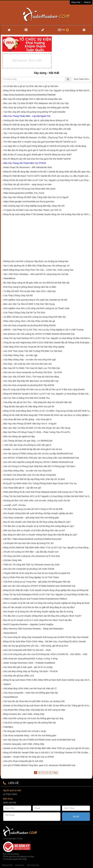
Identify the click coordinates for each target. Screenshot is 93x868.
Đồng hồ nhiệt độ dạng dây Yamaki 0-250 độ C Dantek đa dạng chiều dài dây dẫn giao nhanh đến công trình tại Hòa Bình (48, 172)
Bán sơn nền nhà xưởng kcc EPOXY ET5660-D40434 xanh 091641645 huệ (39, 586)
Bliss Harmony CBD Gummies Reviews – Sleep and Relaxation (33, 629)
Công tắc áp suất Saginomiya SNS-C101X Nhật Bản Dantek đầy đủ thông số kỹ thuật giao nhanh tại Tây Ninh (48, 342)
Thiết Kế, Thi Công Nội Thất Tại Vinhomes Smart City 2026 (31, 565)
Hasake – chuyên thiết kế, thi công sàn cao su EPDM (29, 757)
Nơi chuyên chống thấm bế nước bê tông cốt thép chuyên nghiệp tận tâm (38, 513)
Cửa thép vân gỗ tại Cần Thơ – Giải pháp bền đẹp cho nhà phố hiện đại (37, 402)
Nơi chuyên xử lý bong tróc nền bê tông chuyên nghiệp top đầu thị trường (38, 612)
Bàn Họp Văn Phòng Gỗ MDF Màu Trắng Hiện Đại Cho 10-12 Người (36, 197)
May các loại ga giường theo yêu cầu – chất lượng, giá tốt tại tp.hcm (36, 646)
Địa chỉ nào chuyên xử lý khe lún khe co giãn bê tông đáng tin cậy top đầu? (39, 607)
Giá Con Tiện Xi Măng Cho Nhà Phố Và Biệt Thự (27, 398)
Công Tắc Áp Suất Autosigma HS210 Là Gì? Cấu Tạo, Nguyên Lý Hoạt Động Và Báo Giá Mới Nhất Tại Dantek (48, 594)
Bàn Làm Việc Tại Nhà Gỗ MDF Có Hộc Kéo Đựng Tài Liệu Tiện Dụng (37, 428)
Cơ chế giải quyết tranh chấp (15, 859)
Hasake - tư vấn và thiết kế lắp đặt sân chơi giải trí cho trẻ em (33, 449)
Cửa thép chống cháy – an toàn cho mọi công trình (27, 471)
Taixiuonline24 (10, 633)
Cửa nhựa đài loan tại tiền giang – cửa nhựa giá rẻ (27, 419)
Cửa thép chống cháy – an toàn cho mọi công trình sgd (29, 360)
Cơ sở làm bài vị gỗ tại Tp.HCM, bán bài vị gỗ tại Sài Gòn (31, 86)
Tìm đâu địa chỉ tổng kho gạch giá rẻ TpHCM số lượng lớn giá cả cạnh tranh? (40, 150)
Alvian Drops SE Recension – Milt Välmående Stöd (28, 167)
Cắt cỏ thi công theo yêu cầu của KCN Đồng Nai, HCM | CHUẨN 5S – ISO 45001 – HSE (45, 654)
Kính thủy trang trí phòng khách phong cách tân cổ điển (30, 287)
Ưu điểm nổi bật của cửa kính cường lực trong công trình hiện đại (35, 317)
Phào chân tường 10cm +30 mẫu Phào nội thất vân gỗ (29, 321)
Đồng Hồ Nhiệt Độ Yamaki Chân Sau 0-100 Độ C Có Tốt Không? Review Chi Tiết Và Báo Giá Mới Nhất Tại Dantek (48, 753)
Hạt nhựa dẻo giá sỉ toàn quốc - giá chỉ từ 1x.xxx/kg (28, 667)
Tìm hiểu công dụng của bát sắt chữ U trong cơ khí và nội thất (33, 509)
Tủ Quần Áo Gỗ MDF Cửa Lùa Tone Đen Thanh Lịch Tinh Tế (32, 210)
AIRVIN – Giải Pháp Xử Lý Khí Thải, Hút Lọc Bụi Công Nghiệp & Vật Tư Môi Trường (43, 330)
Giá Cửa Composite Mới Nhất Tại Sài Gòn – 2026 (27, 650)
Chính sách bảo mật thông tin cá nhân (19, 857)
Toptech (7, 684)
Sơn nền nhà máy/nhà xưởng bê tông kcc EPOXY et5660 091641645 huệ (38, 462)
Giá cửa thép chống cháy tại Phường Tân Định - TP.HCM (30, 671)
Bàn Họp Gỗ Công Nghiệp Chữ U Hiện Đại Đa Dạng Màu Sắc (33, 99)
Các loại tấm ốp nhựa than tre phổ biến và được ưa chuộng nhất (34, 701)
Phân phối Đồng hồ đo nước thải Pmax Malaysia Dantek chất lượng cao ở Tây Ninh (43, 492)
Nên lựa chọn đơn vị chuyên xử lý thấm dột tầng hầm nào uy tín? (34, 530)
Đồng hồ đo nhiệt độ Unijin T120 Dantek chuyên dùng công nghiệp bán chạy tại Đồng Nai (46, 590)
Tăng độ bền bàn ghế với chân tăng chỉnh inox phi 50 (29, 407)
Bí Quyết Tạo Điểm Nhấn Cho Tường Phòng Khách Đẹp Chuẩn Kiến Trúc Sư (40, 483)
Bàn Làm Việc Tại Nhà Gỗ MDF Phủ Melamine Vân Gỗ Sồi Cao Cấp (36, 103)
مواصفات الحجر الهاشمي (15, 505)
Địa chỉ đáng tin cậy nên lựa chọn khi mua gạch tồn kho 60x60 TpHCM (37, 159)
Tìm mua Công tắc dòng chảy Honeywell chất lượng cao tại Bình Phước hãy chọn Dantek (46, 637)
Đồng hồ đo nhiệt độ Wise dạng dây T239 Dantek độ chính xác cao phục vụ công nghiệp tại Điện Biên (48, 415)
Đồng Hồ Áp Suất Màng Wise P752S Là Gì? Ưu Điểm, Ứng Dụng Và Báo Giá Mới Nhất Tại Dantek (48, 411)
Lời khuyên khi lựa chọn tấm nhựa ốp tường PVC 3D (28, 543)
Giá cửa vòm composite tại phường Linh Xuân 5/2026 (29, 569)
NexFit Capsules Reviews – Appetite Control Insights (28, 624)
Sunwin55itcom (11, 697)
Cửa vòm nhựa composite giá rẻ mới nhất (23, 761)
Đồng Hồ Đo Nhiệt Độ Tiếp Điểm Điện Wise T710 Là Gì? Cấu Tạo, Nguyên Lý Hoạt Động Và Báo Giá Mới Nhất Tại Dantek (48, 547)
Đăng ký (87, 2)
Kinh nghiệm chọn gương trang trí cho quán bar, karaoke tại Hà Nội (35, 300)
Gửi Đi (76, 817)
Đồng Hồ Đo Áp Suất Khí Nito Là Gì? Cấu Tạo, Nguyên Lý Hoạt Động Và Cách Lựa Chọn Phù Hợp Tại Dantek (48, 180)
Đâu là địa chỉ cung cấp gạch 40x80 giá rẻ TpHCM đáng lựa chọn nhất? (37, 155)
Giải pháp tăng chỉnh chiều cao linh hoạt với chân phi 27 (30, 688)
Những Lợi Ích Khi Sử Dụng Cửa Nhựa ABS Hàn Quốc (29, 189)
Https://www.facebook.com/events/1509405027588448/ (29, 95)
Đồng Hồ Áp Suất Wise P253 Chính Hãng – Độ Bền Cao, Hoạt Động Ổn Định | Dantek (45, 641)
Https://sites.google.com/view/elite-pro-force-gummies (29, 202)
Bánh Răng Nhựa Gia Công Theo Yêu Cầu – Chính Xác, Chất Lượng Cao (38, 270)
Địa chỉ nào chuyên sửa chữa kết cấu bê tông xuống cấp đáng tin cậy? (37, 522)
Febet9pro (8, 727)
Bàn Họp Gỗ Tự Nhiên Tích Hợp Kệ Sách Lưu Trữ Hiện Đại (32, 368)
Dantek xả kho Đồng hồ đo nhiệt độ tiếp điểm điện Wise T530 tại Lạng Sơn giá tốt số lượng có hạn (48, 748)
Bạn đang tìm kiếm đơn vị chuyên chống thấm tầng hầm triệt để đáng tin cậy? (40, 535)
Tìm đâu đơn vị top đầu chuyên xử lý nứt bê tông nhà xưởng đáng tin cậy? (39, 526)
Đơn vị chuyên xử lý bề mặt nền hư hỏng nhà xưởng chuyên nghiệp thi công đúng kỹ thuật (46, 603)
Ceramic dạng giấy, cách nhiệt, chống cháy (24, 744)
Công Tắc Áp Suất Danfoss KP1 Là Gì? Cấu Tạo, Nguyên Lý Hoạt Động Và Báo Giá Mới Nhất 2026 (48, 338)
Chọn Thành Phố (82, 79)
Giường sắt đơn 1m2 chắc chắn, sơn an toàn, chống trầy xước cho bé (37, 501)
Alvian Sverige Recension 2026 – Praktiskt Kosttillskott (29, 663)
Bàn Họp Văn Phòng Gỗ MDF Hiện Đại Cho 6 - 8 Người (30, 424)
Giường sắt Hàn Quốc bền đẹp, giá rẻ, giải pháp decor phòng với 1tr (36, 120)
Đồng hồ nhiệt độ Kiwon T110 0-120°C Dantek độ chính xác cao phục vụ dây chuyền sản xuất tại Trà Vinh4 (48, 176)
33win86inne (9, 278)
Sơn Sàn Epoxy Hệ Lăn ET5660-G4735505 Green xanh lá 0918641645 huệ (39, 740)
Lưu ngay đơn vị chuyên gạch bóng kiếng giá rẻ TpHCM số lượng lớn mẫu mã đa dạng (45, 146)
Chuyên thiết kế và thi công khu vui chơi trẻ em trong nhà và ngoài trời (37, 573)
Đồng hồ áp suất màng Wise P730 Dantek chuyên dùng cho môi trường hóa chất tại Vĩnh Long (48, 214)
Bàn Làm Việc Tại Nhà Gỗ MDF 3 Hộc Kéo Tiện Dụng (29, 304)
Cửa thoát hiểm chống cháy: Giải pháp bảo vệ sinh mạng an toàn (34, 710)
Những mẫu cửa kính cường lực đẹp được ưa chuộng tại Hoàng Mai (36, 261)
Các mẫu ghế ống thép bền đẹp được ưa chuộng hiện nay (31, 381)
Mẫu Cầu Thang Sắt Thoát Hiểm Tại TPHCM (25, 163)
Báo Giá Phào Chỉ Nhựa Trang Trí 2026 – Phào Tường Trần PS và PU (37, 432)
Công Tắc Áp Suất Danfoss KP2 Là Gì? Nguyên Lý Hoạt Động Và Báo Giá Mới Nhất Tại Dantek (48, 496)
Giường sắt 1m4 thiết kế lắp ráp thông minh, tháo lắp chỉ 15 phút (34, 479)
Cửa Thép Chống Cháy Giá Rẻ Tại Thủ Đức (24, 313)
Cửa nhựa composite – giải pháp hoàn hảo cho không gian (31, 518)
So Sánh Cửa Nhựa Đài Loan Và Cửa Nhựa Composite (30, 475)
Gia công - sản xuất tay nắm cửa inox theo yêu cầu (28, 364)
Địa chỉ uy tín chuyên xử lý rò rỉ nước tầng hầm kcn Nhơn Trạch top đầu (38, 620)
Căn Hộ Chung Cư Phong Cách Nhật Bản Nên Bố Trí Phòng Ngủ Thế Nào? (39, 466)
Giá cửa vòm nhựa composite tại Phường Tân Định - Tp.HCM (33, 372)
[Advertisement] (46, 238)
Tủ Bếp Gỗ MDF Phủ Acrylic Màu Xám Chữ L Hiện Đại (29, 291)
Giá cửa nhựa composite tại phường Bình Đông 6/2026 (29, 325)
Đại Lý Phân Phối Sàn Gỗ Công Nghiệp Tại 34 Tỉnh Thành (31, 577)
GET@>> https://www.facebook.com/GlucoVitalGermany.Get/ (32, 539)
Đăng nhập (76, 2)
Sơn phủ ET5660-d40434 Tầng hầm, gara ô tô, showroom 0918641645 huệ (39, 765)
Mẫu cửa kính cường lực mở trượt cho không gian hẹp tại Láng (33, 718)
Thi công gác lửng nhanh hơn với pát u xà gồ (25, 731)
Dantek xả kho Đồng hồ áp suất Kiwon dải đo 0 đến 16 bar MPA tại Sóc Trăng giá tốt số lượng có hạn (48, 706)
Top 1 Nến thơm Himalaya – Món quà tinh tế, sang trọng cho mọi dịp (36, 274)
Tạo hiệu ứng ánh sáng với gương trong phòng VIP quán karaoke (34, 112)
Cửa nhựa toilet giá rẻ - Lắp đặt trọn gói (22, 488)
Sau (55, 773)
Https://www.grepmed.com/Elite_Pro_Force (24, 193)
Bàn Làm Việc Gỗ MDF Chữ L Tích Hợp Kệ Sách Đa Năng (31, 377)
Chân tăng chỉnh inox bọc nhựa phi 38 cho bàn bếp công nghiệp (34, 347)
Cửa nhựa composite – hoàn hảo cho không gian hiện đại (31, 693)
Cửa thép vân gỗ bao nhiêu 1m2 (19, 676)
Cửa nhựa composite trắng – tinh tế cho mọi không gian (30, 735)
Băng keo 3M (7, 865)
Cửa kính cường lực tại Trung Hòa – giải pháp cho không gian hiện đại (37, 582)
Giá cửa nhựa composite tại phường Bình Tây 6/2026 (29, 385)
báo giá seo (20, 865)
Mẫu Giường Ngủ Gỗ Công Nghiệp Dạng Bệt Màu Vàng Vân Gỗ (34, 206)
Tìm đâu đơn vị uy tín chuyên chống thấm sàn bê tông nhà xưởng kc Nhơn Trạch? (42, 616)
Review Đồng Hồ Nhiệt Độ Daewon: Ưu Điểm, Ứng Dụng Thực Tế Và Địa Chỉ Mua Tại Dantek (48, 137)
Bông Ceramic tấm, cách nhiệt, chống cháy (24, 714)
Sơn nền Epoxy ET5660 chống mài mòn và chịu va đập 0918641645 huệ (38, 454)
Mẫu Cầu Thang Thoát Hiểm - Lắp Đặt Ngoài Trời (27, 116)
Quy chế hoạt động (11, 854)
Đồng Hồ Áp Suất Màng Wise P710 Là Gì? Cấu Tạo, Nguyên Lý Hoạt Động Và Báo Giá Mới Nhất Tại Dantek (48, 90)
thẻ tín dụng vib (33, 865)
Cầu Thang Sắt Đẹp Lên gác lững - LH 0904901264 (28, 441)
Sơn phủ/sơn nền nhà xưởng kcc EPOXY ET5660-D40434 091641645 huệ (39, 334)
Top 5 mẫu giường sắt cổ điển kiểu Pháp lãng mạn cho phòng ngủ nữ (36, 266)
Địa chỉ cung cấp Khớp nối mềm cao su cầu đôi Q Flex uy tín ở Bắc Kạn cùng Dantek (44, 389)
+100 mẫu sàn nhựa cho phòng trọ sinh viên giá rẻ (27, 445)
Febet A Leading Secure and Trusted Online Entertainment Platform (35, 599)
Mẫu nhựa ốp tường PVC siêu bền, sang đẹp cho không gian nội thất (36, 108)
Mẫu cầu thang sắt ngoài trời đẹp (19, 436)
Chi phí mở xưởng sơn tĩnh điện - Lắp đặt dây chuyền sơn (31, 552)
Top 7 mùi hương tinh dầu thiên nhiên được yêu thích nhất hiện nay (35, 133)
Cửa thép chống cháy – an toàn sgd (20, 355)
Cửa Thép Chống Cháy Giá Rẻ (18, 295)
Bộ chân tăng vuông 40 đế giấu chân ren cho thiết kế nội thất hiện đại (36, 283)
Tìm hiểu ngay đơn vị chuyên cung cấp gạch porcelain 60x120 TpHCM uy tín (40, 142)
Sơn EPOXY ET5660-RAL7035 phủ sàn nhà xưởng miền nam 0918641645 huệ (41, 458)
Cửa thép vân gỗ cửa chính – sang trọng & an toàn (27, 184)
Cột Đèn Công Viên (13, 560)
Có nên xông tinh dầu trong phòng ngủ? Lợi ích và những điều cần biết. (37, 129)
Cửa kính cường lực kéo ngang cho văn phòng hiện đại (30, 723)
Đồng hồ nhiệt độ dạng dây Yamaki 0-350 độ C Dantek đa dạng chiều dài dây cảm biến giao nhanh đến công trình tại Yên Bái (48, 125)
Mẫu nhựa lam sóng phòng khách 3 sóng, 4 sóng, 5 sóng (30, 659)
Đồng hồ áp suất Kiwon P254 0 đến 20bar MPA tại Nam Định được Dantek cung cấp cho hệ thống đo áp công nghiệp (48, 680)
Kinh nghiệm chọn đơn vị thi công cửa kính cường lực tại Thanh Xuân (36, 308)
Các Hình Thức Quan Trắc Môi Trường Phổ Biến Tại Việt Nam (33, 351)
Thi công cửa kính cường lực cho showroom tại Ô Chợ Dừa (32, 556)
